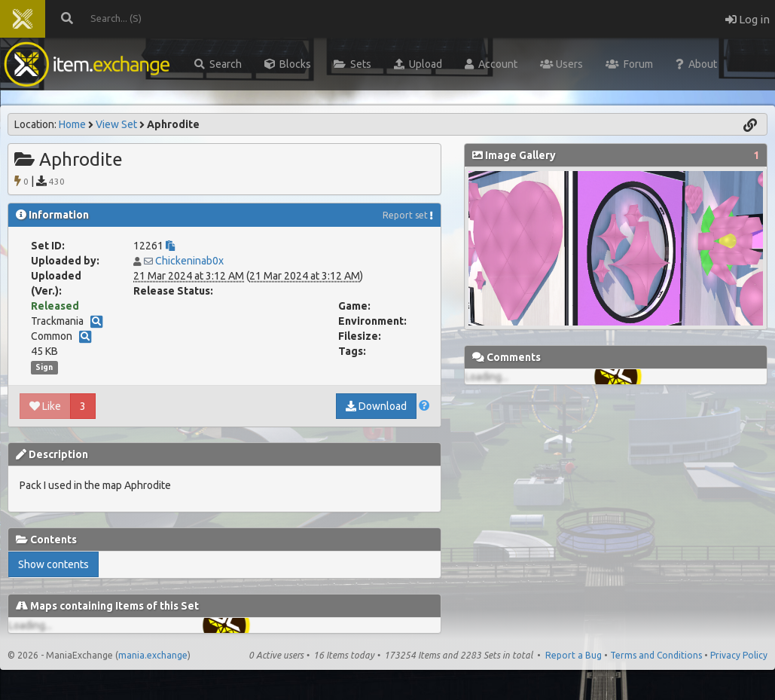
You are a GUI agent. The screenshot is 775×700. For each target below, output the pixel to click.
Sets (352, 64)
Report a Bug (574, 655)
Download (376, 406)
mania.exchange (153, 655)
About (696, 64)
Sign (44, 367)
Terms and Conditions (656, 655)
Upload (418, 64)
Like (45, 406)
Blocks (288, 64)
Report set (405, 215)
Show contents (53, 564)
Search (218, 64)
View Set (116, 124)
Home (72, 124)
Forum (629, 64)
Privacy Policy (739, 655)
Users (561, 64)
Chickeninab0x (189, 261)
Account (491, 64)
